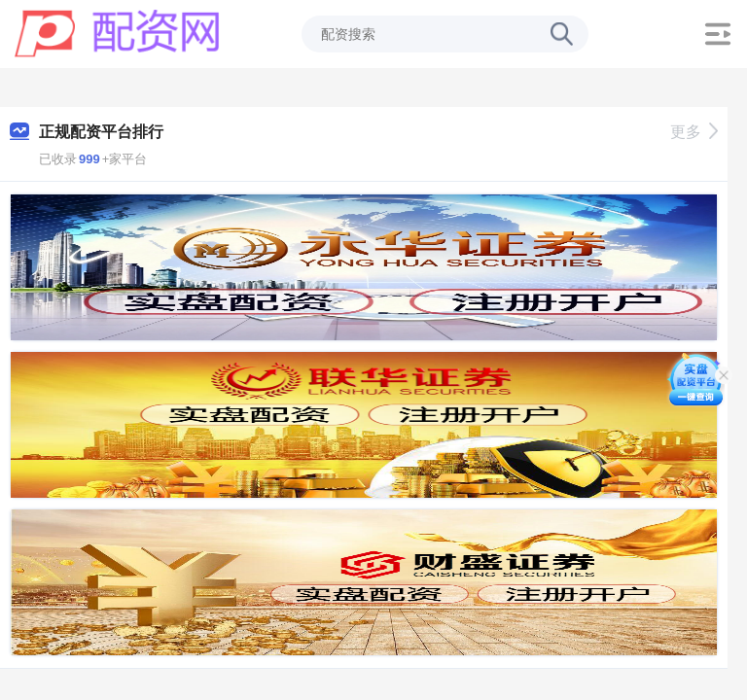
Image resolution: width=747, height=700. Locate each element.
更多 (694, 132)
